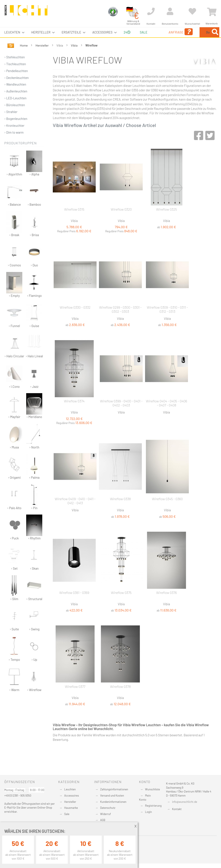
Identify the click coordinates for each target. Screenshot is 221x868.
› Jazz (34, 386)
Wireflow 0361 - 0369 (74, 603)
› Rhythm (34, 537)
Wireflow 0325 (167, 219)
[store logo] (26, 12)
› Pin (34, 507)
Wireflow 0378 (120, 697)
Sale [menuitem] (140, 32)
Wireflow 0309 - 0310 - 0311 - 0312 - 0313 (167, 319)
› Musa (14, 446)
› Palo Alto (14, 507)
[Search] (180, 52)
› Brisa (34, 234)
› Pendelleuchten (16, 81)
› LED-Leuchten (15, 108)
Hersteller (42, 55)
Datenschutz (108, 808)
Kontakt (177, 809)
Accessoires (71, 796)
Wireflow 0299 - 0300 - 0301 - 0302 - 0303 (120, 319)
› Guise (34, 325)
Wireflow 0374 (74, 411)
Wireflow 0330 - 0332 (75, 317)
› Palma (34, 477)
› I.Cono (14, 386)
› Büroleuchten (15, 115)
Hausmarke (71, 808)
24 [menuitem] (125, 37)
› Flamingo (34, 295)
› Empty (14, 295)
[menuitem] (13, 32)
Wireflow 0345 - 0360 (167, 509)
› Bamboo (34, 204)
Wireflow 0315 (74, 219)
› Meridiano (34, 416)
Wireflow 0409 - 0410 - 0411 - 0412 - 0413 (75, 511)
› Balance (14, 204)
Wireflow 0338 (120, 509)
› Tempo (14, 659)
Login (148, 812)
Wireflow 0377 (75, 697)
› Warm (14, 689)
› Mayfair (14, 416)
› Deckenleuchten (17, 88)
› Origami (14, 477)
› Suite (14, 628)
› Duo (34, 264)
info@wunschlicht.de (185, 802)
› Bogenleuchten (16, 129)
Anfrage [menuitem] (161, 38)
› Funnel (14, 325)
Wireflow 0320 (121, 219)
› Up (34, 659)
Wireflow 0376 (167, 603)
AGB (103, 820)
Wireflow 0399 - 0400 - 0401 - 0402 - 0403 (121, 413)
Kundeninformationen (113, 802)
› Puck (14, 537)
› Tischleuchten (15, 74)
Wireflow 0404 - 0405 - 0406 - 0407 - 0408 (167, 413)
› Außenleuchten (16, 101)
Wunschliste (152, 789)
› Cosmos (14, 264)
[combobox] (198, 37)
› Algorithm (14, 173)
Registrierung (153, 806)
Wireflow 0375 (121, 603)
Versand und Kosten (112, 796)
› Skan (34, 568)
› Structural (34, 598)
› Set (14, 568)
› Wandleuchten (15, 94)
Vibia (74, 55)
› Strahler (11, 122)
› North (34, 446)
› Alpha (34, 173)
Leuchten (70, 789)
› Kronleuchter (14, 136)
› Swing (34, 628)
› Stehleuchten (15, 67)
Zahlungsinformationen (114, 789)
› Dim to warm (14, 142)
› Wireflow (34, 689)
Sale (67, 814)
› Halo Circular (14, 355)
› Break (14, 234)
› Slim (14, 598)
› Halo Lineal (34, 355)
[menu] (110, 37)
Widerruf (106, 814)
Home (24, 55)
